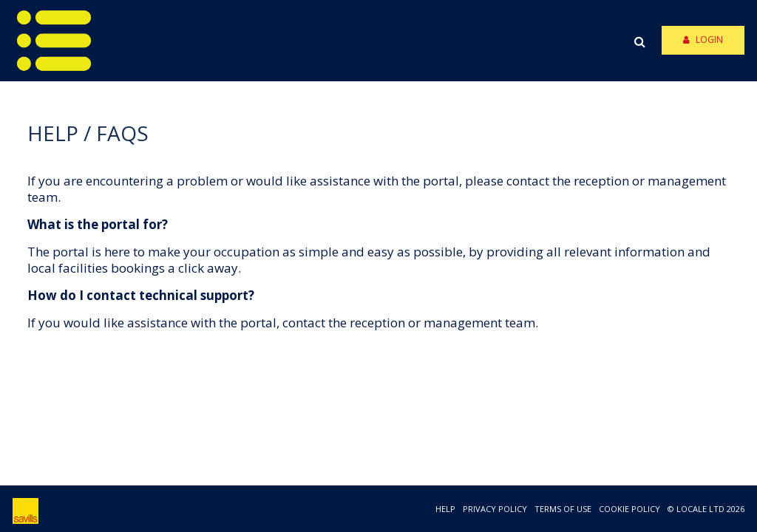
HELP (445, 509)
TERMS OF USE (563, 509)
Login (703, 40)
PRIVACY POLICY (495, 509)
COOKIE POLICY (629, 509)
